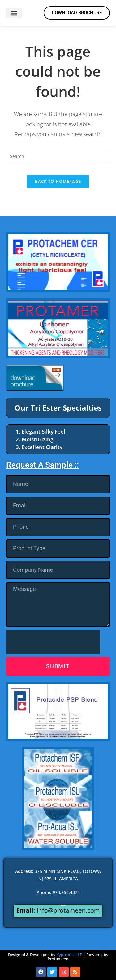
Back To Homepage (58, 181)
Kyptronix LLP (69, 955)
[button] (14, 13)
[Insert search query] (58, 156)
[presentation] (53, 642)
